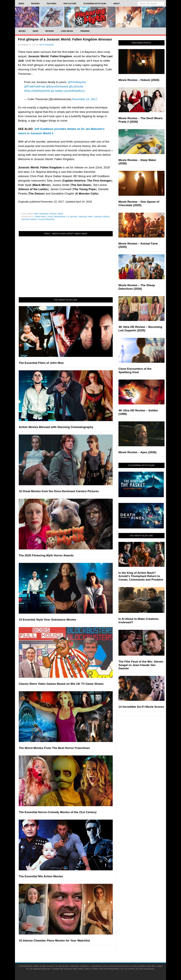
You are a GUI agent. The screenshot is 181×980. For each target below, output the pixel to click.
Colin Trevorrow (56, 217)
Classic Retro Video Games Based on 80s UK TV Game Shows (61, 684)
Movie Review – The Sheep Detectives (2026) (137, 287)
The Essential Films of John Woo (41, 363)
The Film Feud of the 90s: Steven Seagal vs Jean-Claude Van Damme (141, 665)
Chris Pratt (40, 217)
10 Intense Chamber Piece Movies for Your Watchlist (54, 941)
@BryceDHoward (57, 86)
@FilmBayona (77, 82)
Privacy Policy (113, 969)
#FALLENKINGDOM (37, 91)
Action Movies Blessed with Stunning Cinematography (56, 427)
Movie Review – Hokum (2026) (139, 80)
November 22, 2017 (85, 99)
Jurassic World (102, 217)
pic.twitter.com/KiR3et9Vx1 (68, 91)
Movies (53, 214)
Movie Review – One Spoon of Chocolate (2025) (139, 203)
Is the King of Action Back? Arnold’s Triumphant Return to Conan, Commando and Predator (141, 576)
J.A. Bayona (72, 217)
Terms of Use (98, 969)
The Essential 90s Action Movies (41, 876)
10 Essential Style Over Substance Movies (47, 620)
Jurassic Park (86, 217)
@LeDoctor (76, 86)
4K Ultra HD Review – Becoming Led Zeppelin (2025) (140, 329)
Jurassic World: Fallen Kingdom (38, 219)
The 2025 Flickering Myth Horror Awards (46, 555)
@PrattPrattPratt (35, 86)
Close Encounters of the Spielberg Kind (135, 370)
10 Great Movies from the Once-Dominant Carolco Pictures (59, 491)
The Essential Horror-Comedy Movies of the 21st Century (58, 812)
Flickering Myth (90, 17)
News (60, 214)
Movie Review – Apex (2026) (137, 452)
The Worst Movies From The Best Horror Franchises (54, 748)
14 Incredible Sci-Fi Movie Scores (141, 707)
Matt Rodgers (41, 214)
